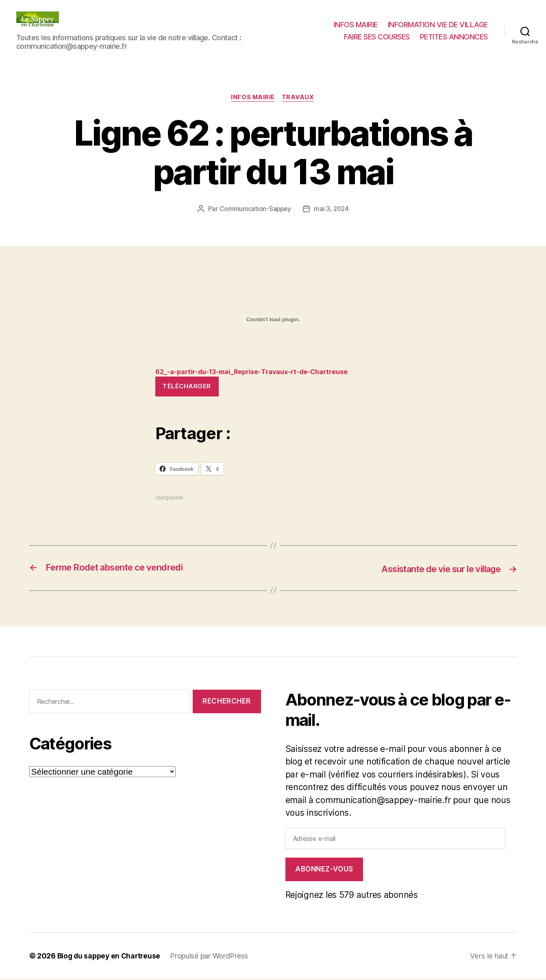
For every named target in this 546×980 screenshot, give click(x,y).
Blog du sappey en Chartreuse (111, 957)
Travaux (299, 98)
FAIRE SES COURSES (377, 37)
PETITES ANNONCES (454, 37)
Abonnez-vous (324, 870)
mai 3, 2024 (332, 209)
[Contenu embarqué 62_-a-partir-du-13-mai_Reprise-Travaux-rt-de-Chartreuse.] (273, 320)
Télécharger (187, 387)
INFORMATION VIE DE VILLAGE (438, 25)
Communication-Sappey (255, 209)
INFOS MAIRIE (356, 25)
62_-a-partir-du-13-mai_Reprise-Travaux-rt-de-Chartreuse (259, 372)
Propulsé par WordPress (213, 957)
